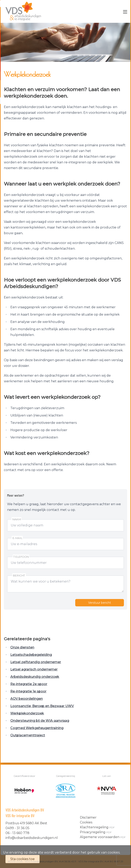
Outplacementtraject (28, 735)
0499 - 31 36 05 (17, 828)
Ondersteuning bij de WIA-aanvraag (40, 721)
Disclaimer (88, 817)
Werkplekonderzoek (27, 713)
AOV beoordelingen (27, 699)
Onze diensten (22, 647)
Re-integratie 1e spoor (28, 691)
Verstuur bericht (100, 603)
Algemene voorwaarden (103, 837)
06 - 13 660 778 (17, 833)
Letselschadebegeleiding (31, 655)
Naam (17, 519)
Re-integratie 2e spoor (29, 684)
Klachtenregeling (97, 827)
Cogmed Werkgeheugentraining (37, 728)
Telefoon (21, 557)
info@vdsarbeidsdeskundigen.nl (32, 838)
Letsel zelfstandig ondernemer (36, 662)
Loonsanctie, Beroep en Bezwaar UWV (42, 706)
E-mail (17, 538)
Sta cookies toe (23, 859)
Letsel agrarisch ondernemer (34, 669)
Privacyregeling (96, 832)
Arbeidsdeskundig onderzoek (35, 677)
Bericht (19, 576)
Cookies (86, 822)
